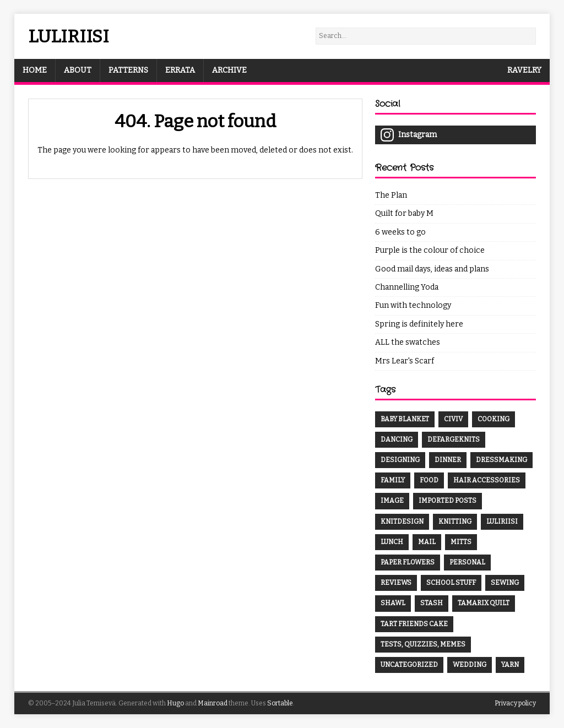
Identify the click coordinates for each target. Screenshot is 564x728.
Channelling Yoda (407, 287)
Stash (432, 603)
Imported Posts (448, 501)
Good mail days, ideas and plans (432, 269)
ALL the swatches (408, 342)
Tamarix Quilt (484, 603)
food (429, 480)
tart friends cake (414, 624)
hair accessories (487, 480)
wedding (470, 665)
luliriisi (502, 521)
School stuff (451, 583)
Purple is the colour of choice (430, 250)
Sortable (280, 703)
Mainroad (213, 703)
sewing (505, 583)
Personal (467, 562)
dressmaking (501, 460)
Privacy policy (515, 703)
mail (427, 542)
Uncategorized (409, 665)
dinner (448, 460)
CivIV (453, 419)
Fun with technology (413, 305)
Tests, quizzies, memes (423, 644)
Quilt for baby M (404, 213)
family (393, 480)
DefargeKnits (454, 439)
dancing (397, 439)
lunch (392, 542)
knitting (455, 521)
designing (400, 460)
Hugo (175, 703)
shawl (393, 603)
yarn (510, 665)
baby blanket (405, 419)
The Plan (391, 195)
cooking (493, 419)
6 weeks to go (400, 232)
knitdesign (402, 521)
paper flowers (408, 562)
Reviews (396, 583)
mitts (461, 542)
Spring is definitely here (419, 324)
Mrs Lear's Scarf (405, 361)
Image (392, 501)
